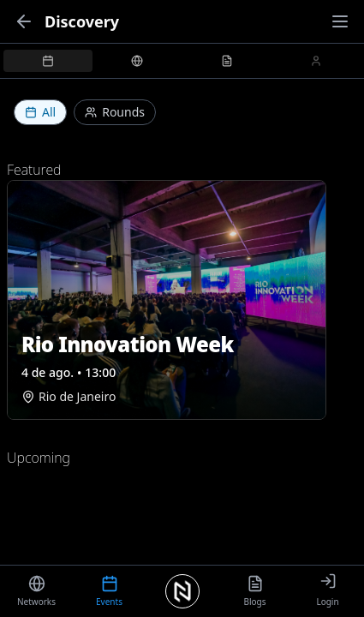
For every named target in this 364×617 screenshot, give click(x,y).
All (40, 112)
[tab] (48, 61)
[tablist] (182, 61)
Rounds (115, 112)
